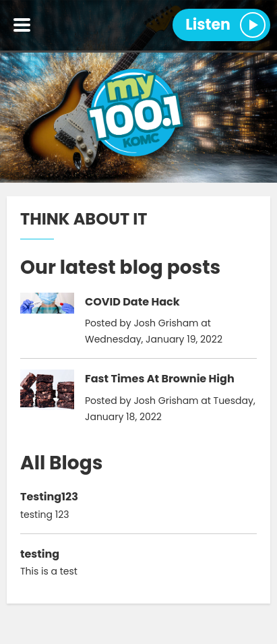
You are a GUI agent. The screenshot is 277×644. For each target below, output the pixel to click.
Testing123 (49, 497)
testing (40, 554)
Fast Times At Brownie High (160, 379)
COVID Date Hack (132, 302)
